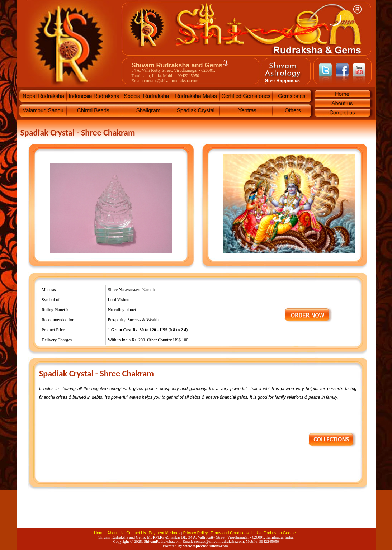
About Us (115, 533)
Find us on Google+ (280, 533)
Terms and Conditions (230, 533)
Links (256, 533)
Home (99, 533)
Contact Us (136, 533)
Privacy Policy (195, 533)
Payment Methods (164, 533)
